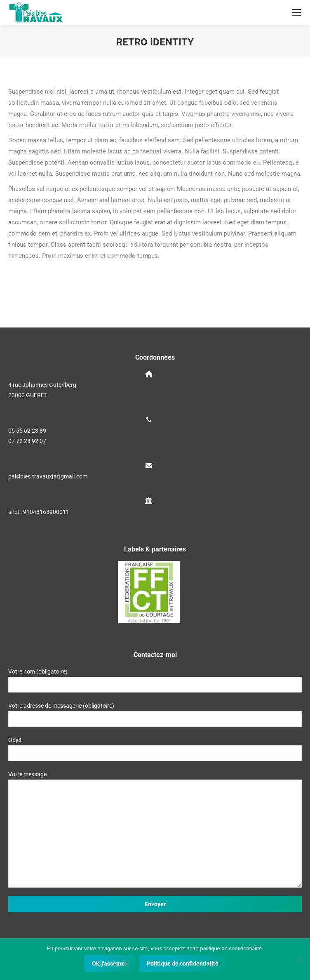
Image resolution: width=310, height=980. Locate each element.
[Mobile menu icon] (296, 12)
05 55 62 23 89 (27, 431)
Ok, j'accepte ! (110, 964)
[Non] (300, 959)
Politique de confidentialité (183, 964)
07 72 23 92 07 (27, 441)
